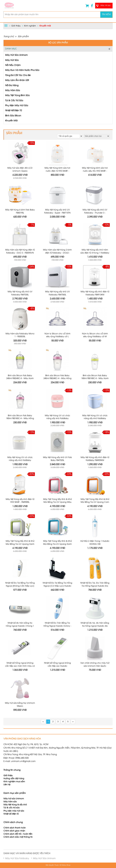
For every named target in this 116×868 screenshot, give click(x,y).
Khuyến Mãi (11, 121)
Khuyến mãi (45, 26)
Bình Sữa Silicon (13, 116)
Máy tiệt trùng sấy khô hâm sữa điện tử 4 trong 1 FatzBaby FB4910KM (95, 227)
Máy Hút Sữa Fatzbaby (17, 844)
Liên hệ (7, 770)
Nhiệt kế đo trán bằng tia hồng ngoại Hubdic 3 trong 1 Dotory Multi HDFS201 (20, 587)
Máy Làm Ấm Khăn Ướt (17, 80)
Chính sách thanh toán (15, 813)
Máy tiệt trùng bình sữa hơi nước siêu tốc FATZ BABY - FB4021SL (95, 171)
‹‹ (43, 707)
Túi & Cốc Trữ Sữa (14, 101)
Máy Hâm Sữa (13, 91)
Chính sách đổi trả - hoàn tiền (18, 819)
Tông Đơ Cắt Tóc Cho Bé (18, 75)
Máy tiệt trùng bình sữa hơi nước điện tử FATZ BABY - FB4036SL (57, 171)
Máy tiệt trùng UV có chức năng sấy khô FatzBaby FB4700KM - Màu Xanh (95, 387)
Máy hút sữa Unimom (14, 784)
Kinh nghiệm (30, 26)
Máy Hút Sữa (12, 60)
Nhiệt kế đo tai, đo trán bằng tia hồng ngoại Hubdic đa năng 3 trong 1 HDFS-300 (95, 587)
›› (73, 707)
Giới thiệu (16, 26)
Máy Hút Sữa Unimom (16, 55)
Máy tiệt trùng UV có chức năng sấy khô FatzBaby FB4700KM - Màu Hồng (57, 387)
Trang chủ (9, 37)
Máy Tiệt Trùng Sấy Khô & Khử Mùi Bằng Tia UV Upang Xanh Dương (57, 507)
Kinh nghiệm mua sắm (14, 767)
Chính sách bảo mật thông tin (18, 822)
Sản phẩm (23, 37)
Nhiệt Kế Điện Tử (14, 111)
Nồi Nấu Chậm (13, 65)
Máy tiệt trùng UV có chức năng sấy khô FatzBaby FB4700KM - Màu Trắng (20, 427)
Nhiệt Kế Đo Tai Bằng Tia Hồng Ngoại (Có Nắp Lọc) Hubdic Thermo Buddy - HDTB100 (57, 547)
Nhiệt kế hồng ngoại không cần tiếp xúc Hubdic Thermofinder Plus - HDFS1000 (57, 627)
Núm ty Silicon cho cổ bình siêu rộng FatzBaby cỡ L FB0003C (57, 307)
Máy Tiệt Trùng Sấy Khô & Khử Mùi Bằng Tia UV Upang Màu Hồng (57, 467)
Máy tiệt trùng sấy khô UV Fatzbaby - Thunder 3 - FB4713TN (95, 187)
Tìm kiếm (106, 15)
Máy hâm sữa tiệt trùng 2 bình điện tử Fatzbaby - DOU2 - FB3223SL (57, 227)
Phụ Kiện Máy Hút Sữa (17, 106)
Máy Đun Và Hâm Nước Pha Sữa (22, 70)
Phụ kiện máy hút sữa (14, 796)
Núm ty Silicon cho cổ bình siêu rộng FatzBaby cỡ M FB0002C (95, 307)
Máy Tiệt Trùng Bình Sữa (17, 96)
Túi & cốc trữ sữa (11, 793)
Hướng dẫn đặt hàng (14, 764)
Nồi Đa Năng (12, 86)
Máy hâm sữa (10, 787)
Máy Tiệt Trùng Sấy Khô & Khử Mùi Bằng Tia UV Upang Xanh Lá (20, 507)
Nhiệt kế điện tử (11, 799)
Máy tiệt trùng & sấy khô (15, 790)
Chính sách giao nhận (14, 816)
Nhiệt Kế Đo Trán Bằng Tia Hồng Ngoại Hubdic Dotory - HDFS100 (57, 587)
